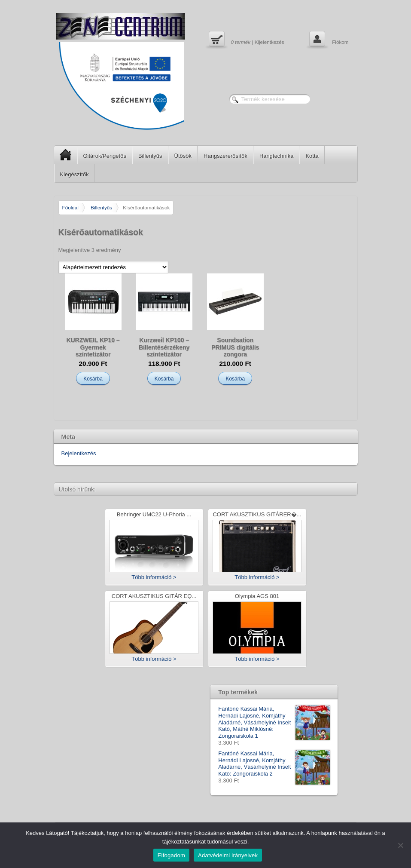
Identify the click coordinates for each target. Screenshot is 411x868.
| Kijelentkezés (245, 40)
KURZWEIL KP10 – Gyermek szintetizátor (93, 347)
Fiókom (328, 40)
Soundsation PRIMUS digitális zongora (235, 347)
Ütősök (183, 156)
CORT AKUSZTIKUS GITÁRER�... (257, 515)
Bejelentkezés (79, 453)
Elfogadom (171, 855)
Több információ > (154, 577)
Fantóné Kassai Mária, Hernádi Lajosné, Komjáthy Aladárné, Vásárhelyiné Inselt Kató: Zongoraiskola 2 (274, 764)
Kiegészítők (75, 174)
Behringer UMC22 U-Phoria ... (154, 515)
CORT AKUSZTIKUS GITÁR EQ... (154, 597)
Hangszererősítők (225, 156)
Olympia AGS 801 (257, 597)
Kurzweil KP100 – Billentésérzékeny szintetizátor (164, 347)
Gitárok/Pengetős (105, 156)
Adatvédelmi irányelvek (228, 855)
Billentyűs (150, 156)
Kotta (312, 156)
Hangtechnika (277, 156)
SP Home (63, 155)
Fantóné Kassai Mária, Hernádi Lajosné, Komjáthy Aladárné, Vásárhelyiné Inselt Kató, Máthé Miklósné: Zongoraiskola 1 (274, 722)
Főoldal (70, 207)
